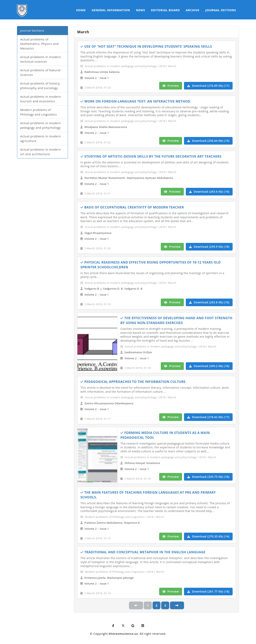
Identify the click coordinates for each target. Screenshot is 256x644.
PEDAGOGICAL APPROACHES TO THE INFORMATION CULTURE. (133, 382)
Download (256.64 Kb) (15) (208, 141)
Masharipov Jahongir (121, 578)
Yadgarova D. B (113, 289)
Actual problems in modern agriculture (40, 138)
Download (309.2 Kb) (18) (209, 366)
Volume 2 (90, 78)
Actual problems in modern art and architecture (40, 152)
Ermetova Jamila (95, 578)
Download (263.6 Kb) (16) (209, 192)
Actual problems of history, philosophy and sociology (40, 86)
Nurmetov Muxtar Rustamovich (105, 178)
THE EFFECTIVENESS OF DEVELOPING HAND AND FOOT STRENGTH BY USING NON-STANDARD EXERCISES (176, 320)
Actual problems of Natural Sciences (40, 72)
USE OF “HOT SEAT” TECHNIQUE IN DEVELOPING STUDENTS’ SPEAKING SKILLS (146, 46)
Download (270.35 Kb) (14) (208, 536)
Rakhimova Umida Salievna (102, 72)
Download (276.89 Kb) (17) (208, 86)
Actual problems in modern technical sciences (40, 59)
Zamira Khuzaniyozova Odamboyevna (109, 403)
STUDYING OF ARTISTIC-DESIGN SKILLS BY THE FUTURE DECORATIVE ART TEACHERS (151, 156)
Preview (171, 86)
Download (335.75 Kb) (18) (208, 477)
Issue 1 (104, 78)
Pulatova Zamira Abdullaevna (103, 523)
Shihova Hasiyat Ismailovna (142, 463)
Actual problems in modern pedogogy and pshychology (40, 125)
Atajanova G (132, 523)
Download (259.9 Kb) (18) (209, 247)
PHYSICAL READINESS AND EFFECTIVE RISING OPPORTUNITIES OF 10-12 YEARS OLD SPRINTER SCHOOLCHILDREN (150, 265)
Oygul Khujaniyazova (98, 233)
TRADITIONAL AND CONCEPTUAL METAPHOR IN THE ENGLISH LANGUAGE (143, 552)
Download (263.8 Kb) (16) (209, 302)
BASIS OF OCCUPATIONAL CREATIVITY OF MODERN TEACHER (132, 207)
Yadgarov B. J (93, 289)
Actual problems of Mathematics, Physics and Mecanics (39, 44)
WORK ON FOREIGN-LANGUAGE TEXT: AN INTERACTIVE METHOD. (136, 101)
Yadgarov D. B (133, 289)
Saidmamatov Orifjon (138, 352)
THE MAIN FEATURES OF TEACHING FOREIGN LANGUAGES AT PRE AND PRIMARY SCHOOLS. (148, 495)
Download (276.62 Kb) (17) (208, 417)
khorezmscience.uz (123, 634)
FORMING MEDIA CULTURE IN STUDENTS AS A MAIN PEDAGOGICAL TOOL (165, 435)
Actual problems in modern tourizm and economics (40, 99)
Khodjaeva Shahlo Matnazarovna (106, 127)
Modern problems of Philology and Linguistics (38, 112)
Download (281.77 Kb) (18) (208, 591)
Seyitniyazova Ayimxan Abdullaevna (150, 178)
